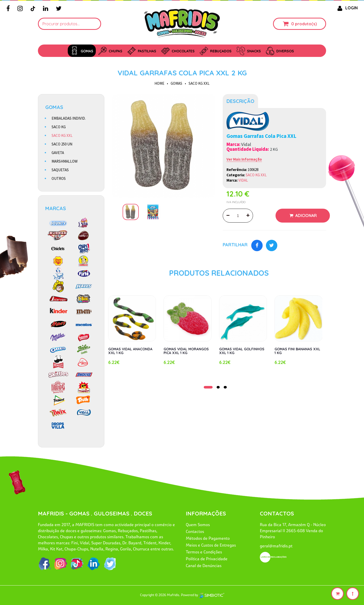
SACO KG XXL (199, 83)
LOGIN (347, 8)
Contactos (195, 531)
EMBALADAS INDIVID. (69, 118)
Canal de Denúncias (204, 566)
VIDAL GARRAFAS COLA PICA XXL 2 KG (182, 73)
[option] (164, 146)
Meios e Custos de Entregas (211, 545)
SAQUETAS (60, 170)
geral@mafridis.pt (276, 546)
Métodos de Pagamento (208, 538)
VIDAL (243, 180)
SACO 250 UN (62, 144)
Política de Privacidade (207, 559)
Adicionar (305, 215)
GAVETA (58, 153)
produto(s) (306, 24)
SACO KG (59, 127)
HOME (159, 83)
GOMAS (176, 83)
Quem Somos (198, 525)
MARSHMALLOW (65, 161)
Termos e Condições (204, 552)
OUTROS (59, 178)
